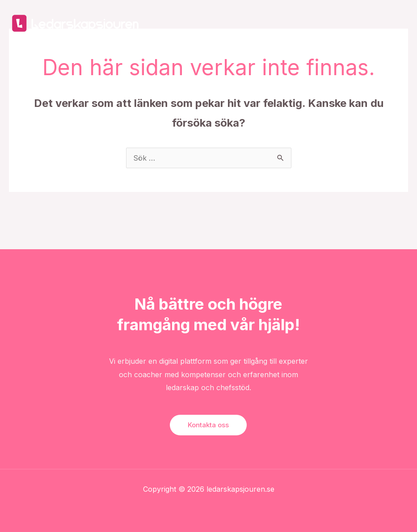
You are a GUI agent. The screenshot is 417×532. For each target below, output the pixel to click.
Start (192, 23)
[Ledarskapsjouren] (76, 22)
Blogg (299, 23)
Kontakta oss (381, 23)
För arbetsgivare (240, 23)
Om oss (335, 23)
